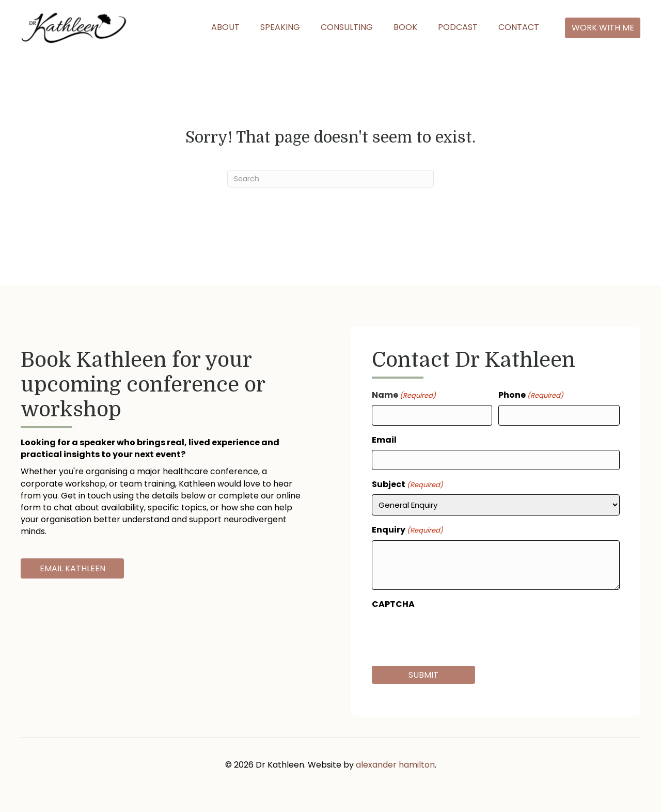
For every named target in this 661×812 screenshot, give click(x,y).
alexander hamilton (395, 765)
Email (384, 440)
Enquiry (407, 530)
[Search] (330, 179)
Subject (407, 484)
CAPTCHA (393, 604)
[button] (603, 28)
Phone (531, 395)
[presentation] (450, 634)
